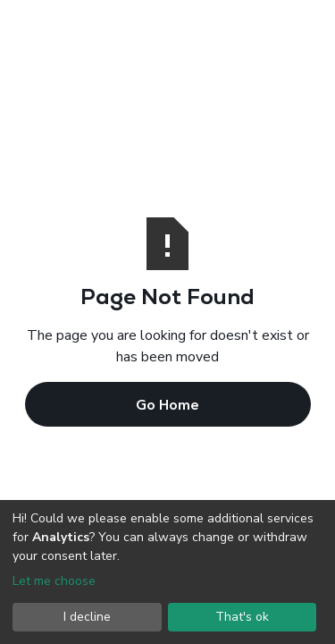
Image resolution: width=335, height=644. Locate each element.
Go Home (167, 404)
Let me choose (54, 581)
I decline (87, 617)
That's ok (242, 617)
